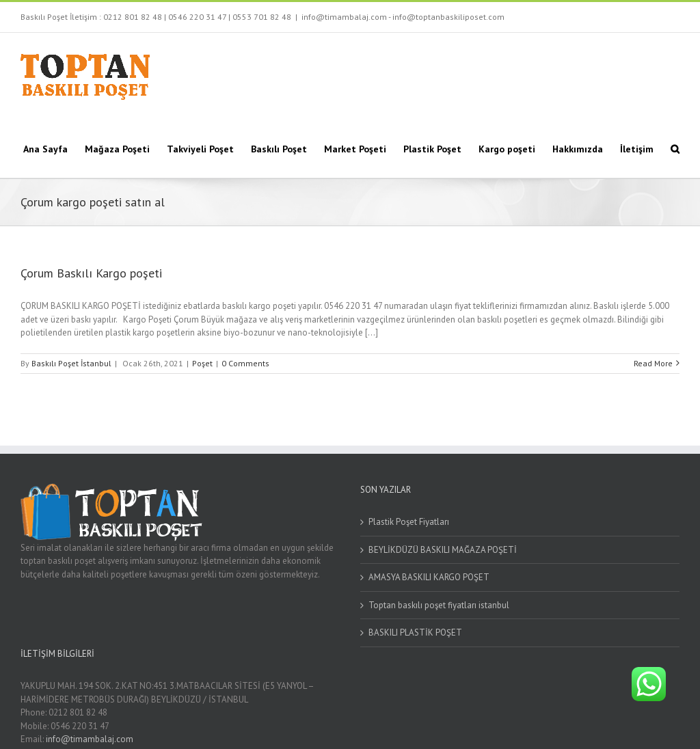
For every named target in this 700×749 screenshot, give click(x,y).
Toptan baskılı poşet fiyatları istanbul (439, 605)
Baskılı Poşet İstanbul (71, 363)
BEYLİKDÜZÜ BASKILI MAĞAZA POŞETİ (443, 550)
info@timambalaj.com (90, 739)
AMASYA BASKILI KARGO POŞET (429, 577)
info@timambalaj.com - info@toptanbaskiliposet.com (403, 17)
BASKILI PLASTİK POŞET (415, 632)
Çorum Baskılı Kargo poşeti (91, 273)
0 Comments (245, 363)
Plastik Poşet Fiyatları (409, 522)
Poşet (202, 363)
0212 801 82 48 (133, 17)
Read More (653, 363)
